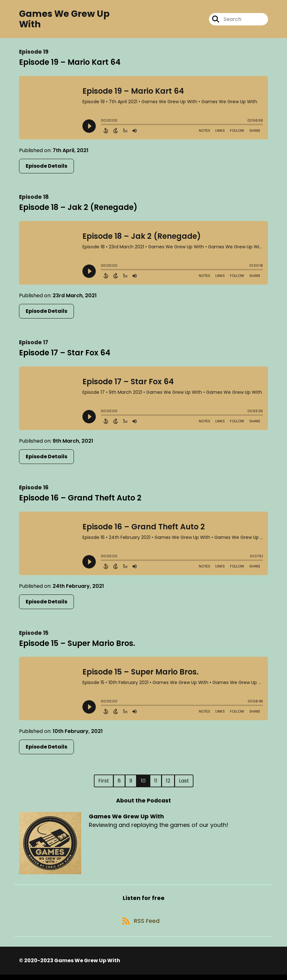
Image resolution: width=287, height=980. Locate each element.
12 (168, 783)
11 (156, 783)
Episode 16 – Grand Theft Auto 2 (80, 500)
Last (184, 783)
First (104, 783)
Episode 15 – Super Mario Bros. (77, 645)
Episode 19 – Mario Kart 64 (70, 64)
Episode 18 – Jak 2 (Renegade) (78, 209)
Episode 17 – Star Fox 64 (65, 355)
